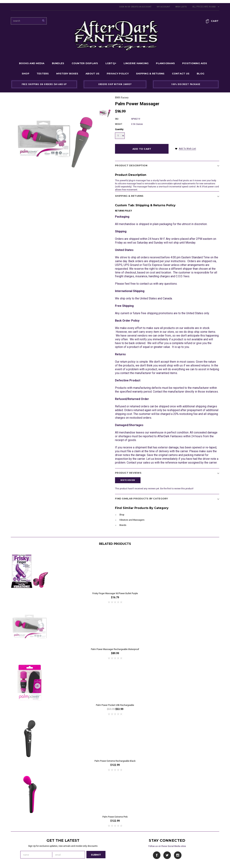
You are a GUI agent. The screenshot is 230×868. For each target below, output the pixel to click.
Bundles (58, 63)
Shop (26, 74)
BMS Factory (122, 98)
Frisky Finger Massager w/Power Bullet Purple (115, 593)
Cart (215, 21)
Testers (43, 74)
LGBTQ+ (111, 63)
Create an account (141, 7)
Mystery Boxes (67, 74)
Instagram (178, 855)
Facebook (157, 855)
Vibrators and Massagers (132, 520)
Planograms (165, 63)
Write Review (128, 480)
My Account (164, 7)
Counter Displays (85, 63)
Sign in (123, 7)
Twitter (167, 855)
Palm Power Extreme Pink (115, 817)
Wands (123, 525)
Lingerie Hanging (136, 63)
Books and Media (32, 63)
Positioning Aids (195, 63)
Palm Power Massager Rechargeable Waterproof (115, 649)
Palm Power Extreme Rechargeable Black (115, 761)
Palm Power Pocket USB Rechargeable (115, 705)
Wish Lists (181, 7)
